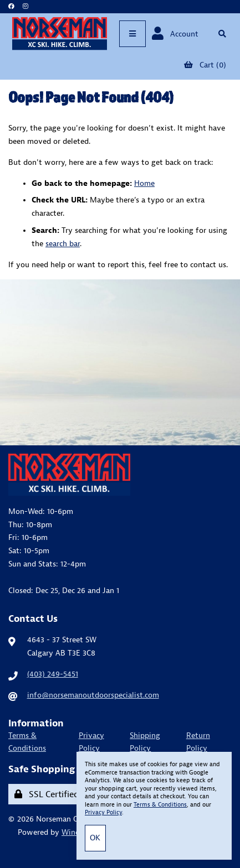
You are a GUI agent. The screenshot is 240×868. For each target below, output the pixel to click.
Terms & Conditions (27, 742)
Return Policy (198, 742)
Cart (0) (205, 65)
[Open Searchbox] (222, 34)
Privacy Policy (91, 742)
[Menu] (132, 34)
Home (144, 183)
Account (175, 34)
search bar (63, 243)
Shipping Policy (145, 742)
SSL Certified (47, 794)
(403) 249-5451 (53, 674)
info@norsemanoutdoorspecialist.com (93, 695)
